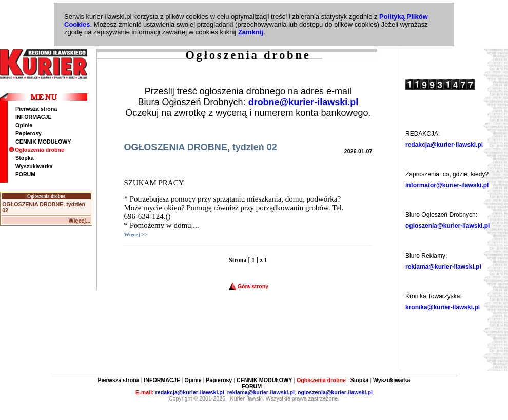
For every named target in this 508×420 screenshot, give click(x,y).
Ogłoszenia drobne (36, 150)
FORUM (25, 174)
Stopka (25, 158)
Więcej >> (135, 235)
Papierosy (28, 133)
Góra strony (249, 286)
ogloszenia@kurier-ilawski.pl (447, 226)
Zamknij (251, 32)
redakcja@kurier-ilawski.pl (444, 145)
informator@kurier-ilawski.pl (447, 185)
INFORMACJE (33, 117)
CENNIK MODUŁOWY (43, 142)
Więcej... (80, 221)
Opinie (24, 125)
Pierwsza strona (36, 109)
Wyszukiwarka (34, 166)
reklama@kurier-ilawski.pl (443, 267)
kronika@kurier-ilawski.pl (443, 307)
